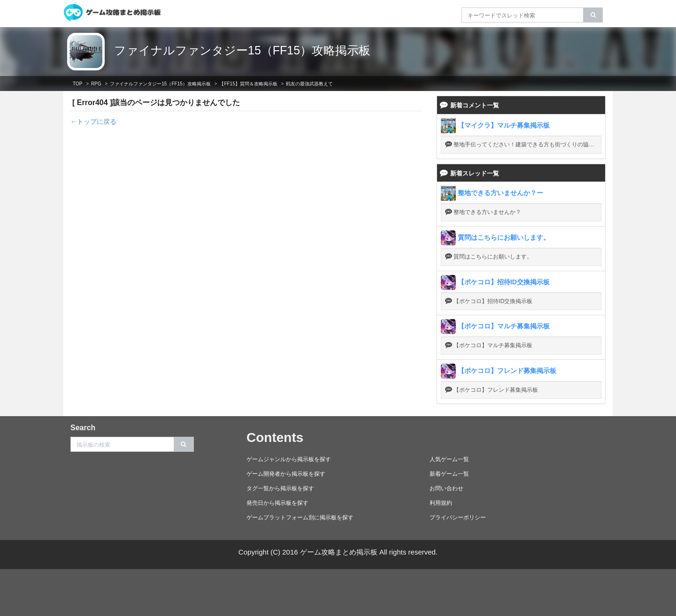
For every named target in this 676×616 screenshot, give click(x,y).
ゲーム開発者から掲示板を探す (286, 474)
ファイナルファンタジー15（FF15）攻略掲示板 (242, 50)
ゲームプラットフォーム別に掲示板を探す (300, 517)
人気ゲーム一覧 (449, 459)
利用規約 (441, 503)
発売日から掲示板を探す (277, 503)
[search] (593, 15)
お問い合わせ (446, 488)
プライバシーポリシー (458, 517)
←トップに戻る (93, 122)
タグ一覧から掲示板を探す (280, 488)
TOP (77, 84)
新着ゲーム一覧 (449, 474)
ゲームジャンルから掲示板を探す (289, 459)
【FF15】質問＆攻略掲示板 (248, 84)
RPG (96, 84)
